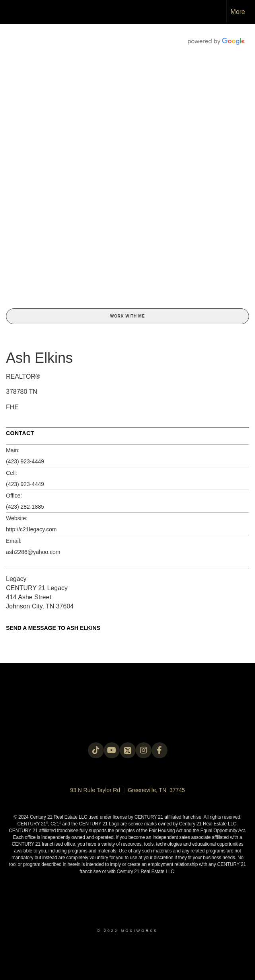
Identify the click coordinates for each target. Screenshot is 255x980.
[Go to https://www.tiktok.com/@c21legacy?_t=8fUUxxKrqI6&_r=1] (96, 750)
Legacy (16, 579)
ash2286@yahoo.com (33, 552)
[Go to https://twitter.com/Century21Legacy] (128, 750)
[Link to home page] (10, 12)
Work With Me (127, 316)
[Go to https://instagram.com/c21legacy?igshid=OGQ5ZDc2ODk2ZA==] (144, 750)
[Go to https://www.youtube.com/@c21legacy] (112, 750)
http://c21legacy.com (31, 529)
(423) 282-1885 (25, 507)
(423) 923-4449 (25, 461)
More (238, 12)
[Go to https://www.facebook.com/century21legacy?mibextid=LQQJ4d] (160, 750)
